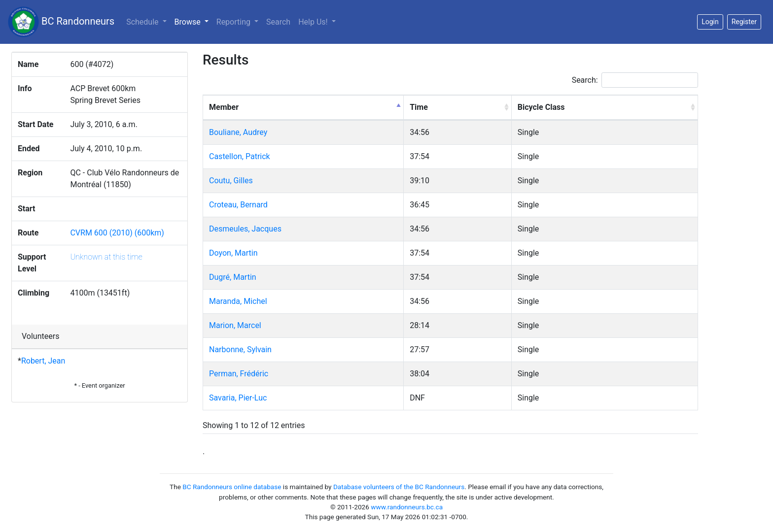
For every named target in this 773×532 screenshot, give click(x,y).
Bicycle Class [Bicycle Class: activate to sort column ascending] (541, 107)
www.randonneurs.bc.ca (407, 507)
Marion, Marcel (235, 325)
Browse (193, 21)
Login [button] (710, 22)
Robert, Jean (43, 361)
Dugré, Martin (233, 277)
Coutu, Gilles (231, 181)
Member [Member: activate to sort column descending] (224, 107)
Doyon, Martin (233, 253)
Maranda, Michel (238, 301)
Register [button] (744, 22)
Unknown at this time (106, 257)
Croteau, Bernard (238, 205)
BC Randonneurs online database (232, 487)
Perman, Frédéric (239, 374)
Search (278, 22)
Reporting (234, 22)
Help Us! (314, 22)
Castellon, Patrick (240, 156)
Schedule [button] (143, 22)
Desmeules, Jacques (245, 229)
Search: (635, 80)
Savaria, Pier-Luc (238, 398)
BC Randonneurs (61, 22)
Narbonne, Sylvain (240, 349)
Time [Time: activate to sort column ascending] (419, 107)
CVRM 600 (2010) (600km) (117, 233)
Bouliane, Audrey (238, 132)
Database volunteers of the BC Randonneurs (399, 487)
